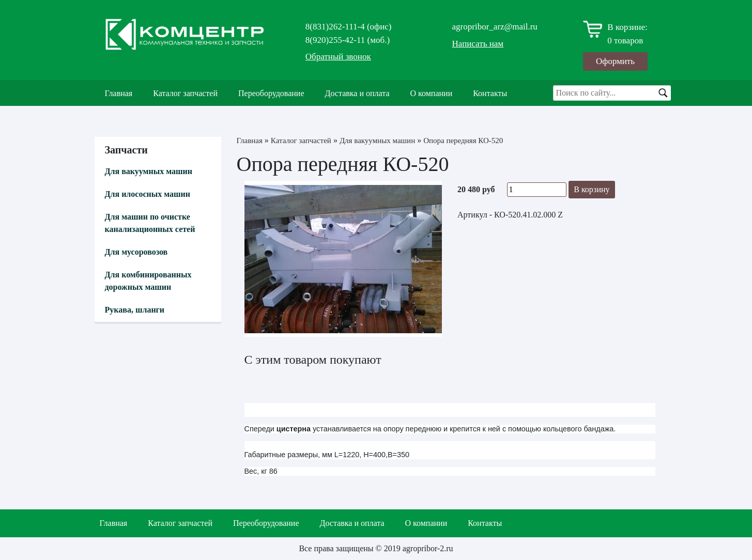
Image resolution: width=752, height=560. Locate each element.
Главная (119, 93)
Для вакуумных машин (149, 171)
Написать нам (478, 44)
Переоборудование (271, 93)
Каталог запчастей (185, 93)
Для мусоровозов (136, 252)
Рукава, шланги (135, 310)
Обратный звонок (338, 57)
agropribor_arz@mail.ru (495, 27)
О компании (432, 93)
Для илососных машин (148, 194)
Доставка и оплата (357, 93)
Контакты (490, 93)
